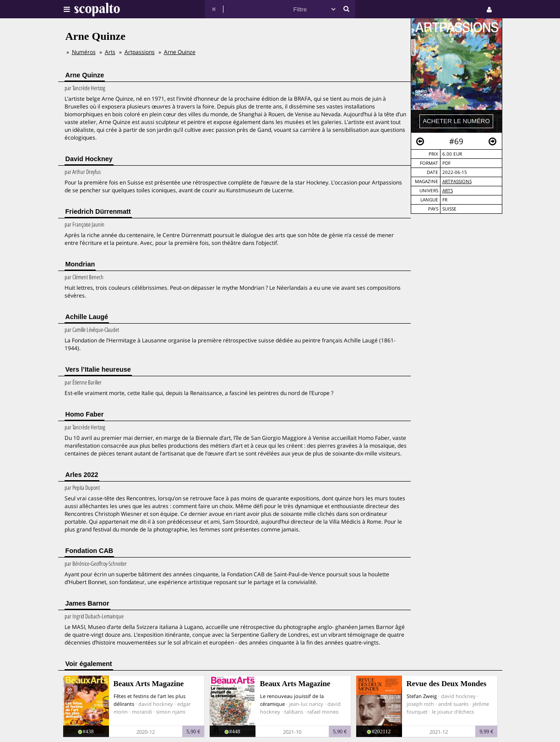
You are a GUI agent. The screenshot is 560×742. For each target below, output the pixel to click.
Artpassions (457, 181)
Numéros (84, 52)
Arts (448, 191)
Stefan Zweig (422, 696)
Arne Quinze (180, 52)
